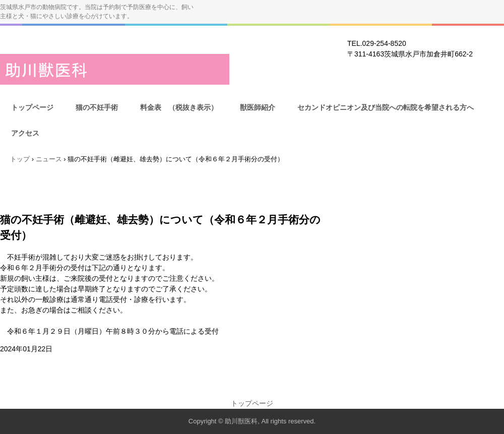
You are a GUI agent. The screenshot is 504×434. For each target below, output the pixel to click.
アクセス (25, 133)
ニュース (49, 159)
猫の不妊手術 (97, 107)
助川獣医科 (115, 69)
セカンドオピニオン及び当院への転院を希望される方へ (386, 107)
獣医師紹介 (258, 107)
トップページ (32, 107)
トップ (20, 159)
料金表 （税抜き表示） (179, 107)
